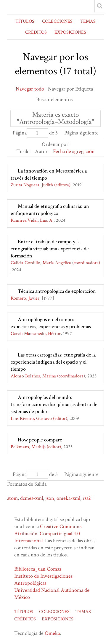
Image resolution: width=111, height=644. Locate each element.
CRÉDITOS (36, 32)
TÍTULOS (25, 21)
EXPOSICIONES (70, 32)
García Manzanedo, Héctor (36, 334)
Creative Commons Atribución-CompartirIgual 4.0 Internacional (48, 534)
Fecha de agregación (74, 151)
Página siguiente (81, 133)
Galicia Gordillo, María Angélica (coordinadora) (55, 263)
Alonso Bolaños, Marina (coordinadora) (48, 376)
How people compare (40, 440)
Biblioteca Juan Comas (38, 569)
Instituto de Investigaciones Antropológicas (43, 580)
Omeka (52, 633)
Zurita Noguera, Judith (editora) (41, 185)
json (50, 498)
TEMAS (88, 21)
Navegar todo (30, 89)
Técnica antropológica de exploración (57, 291)
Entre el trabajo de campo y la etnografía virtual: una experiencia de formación (50, 249)
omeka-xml (68, 498)
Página (30, 133)
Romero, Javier (25, 298)
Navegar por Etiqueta (70, 89)
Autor (41, 151)
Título (23, 151)
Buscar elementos (54, 100)
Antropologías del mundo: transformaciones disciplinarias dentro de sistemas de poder (54, 404)
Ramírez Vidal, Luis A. (32, 220)
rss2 (87, 498)
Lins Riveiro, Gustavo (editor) (39, 419)
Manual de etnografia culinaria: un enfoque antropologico (50, 210)
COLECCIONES (57, 21)
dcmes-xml (32, 498)
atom (12, 498)
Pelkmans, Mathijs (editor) (36, 447)
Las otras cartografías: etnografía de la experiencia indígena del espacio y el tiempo (53, 362)
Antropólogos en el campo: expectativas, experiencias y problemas (51, 323)
